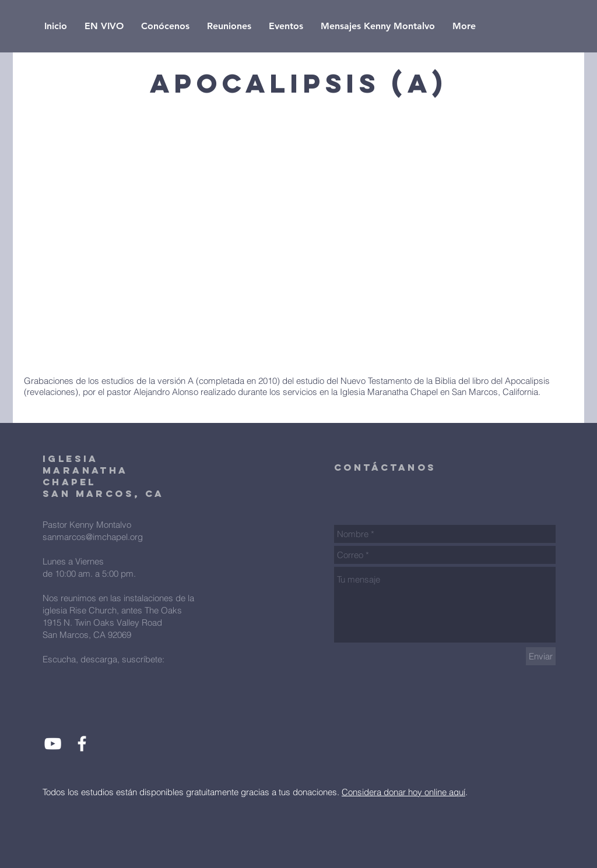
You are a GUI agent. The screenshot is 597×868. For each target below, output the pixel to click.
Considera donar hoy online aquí (403, 792)
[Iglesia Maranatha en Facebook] (82, 744)
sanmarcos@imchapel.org (93, 537)
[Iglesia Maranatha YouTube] (53, 744)
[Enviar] (541, 656)
